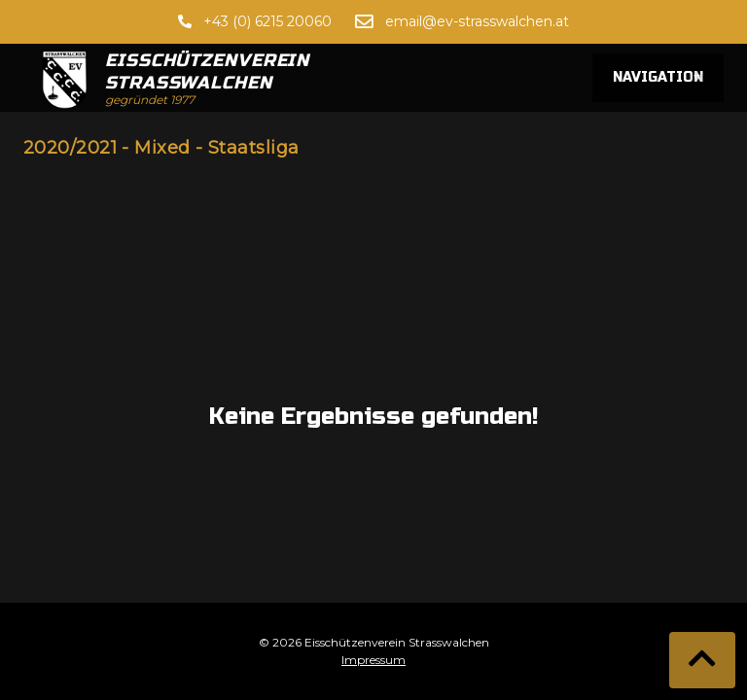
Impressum (373, 660)
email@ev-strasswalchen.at (477, 21)
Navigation (658, 78)
